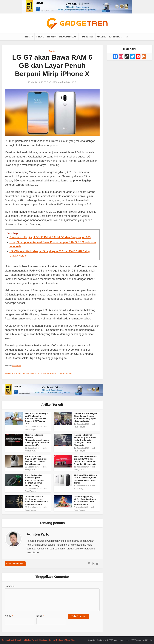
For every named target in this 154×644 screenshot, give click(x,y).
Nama (9, 616)
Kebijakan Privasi (30, 640)
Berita (29, 37)
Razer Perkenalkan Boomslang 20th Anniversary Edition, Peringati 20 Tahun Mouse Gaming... (35, 480)
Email (40, 616)
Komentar (10, 586)
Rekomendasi (68, 37)
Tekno (40, 37)
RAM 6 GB (45, 373)
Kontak (18, 640)
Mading (102, 37)
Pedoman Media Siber (66, 640)
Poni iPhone (35, 373)
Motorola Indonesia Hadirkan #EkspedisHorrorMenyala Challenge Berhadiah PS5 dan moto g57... (37, 440)
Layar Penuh (21, 373)
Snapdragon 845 (66, 373)
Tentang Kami (8, 640)
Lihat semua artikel (15, 564)
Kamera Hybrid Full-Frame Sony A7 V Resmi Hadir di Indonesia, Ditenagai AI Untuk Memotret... (85, 440)
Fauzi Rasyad (31, 429)
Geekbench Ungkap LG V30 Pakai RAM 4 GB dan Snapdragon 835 (50, 237)
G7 (14, 373)
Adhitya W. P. (70, 82)
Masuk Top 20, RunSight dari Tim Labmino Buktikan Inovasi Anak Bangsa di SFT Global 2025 (36, 419)
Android (8, 373)
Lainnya (115, 37)
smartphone (55, 373)
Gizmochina (16, 366)
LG (28, 373)
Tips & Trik (87, 37)
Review (52, 37)
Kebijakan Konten (47, 640)
